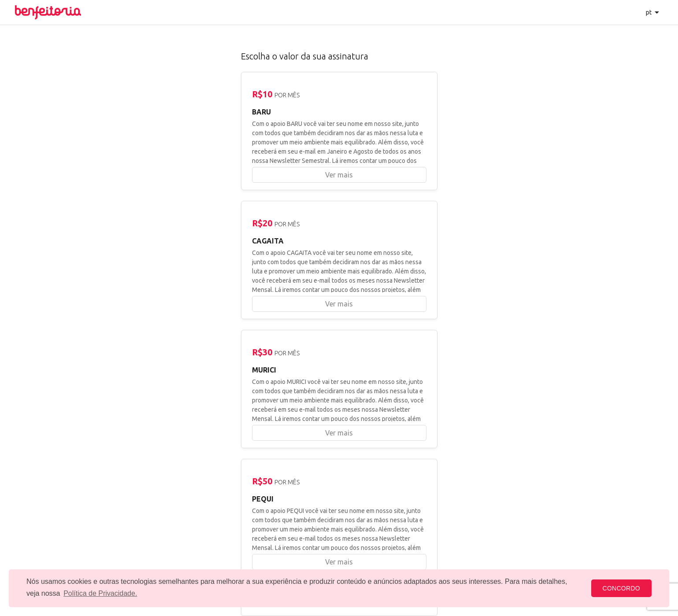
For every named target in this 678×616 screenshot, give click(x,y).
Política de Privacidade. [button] (100, 593)
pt (649, 12)
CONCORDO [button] (621, 588)
